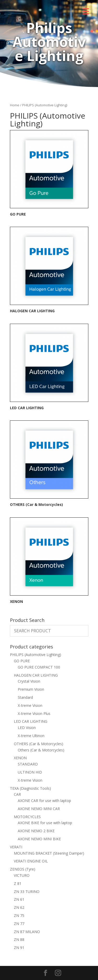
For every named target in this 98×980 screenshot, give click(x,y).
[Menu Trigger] (86, 11)
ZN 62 (19, 907)
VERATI (16, 847)
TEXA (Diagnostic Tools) (30, 788)
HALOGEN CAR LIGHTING (36, 675)
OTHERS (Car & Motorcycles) (39, 744)
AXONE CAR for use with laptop (44, 801)
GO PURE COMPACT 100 (39, 667)
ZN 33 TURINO (27, 892)
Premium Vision (31, 689)
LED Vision (27, 728)
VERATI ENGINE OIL (31, 861)
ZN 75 (19, 915)
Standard (25, 697)
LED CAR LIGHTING (31, 721)
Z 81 (18, 883)
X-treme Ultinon (31, 736)
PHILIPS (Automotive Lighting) (36, 655)
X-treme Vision (30, 705)
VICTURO (22, 875)
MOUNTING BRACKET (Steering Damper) (49, 853)
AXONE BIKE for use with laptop (45, 823)
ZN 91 (19, 948)
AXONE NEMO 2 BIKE (36, 831)
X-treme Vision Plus (34, 713)
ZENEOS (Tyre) (23, 869)
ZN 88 (19, 939)
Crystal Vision (29, 681)
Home (15, 105)
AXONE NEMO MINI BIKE (39, 839)
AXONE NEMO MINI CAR (39, 809)
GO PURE (22, 661)
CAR (17, 794)
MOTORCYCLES (27, 817)
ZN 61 (19, 899)
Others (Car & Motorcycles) (41, 750)
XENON (20, 758)
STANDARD (28, 764)
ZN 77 (19, 924)
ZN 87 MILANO (27, 932)
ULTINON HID (30, 772)
